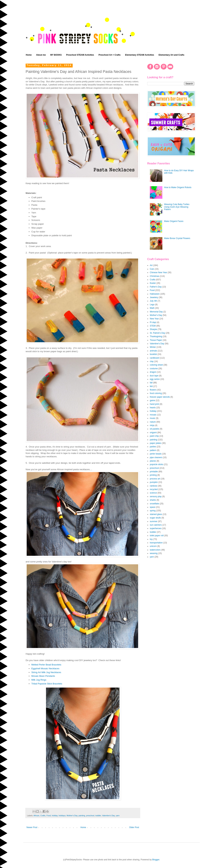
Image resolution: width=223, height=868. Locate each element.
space (153, 507)
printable (154, 472)
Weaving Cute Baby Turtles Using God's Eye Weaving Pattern (177, 207)
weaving (154, 553)
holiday (55, 816)
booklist (153, 354)
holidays (62, 816)
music (153, 418)
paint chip (154, 436)
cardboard (155, 358)
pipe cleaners (156, 457)
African (36, 816)
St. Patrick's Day (157, 333)
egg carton (155, 379)
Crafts (43, 816)
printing (153, 475)
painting (82, 816)
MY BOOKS (56, 55)
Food (49, 816)
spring (153, 511)
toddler (98, 816)
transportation (156, 543)
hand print (154, 404)
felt (151, 386)
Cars (152, 269)
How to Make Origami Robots (178, 187)
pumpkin (154, 482)
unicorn (153, 546)
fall (151, 383)
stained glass (156, 514)
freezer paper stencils (160, 397)
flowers (153, 390)
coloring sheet (156, 365)
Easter (153, 283)
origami (153, 433)
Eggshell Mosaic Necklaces (45, 668)
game (152, 400)
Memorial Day (156, 312)
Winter (153, 347)
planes (153, 461)
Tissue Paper (156, 340)
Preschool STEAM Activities (80, 55)
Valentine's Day (108, 816)
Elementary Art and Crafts (171, 55)
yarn (118, 816)
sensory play (156, 496)
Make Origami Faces (174, 221)
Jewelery (154, 297)
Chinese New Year (158, 272)
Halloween (155, 294)
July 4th (153, 301)
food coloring (156, 393)
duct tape (154, 376)
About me (41, 55)
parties (153, 447)
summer (154, 521)
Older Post (134, 827)
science (153, 493)
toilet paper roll (157, 536)
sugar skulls (155, 518)
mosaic (153, 415)
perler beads (156, 454)
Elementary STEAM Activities (140, 55)
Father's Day (156, 287)
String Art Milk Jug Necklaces (46, 672)
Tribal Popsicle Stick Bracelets (47, 684)
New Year (154, 319)
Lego (152, 305)
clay (152, 361)
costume (154, 369)
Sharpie (153, 329)
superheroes (156, 528)
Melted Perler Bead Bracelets (46, 665)
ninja (152, 425)
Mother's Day (72, 816)
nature (153, 422)
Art (151, 265)
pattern (153, 450)
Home (29, 55)
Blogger (156, 860)
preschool (90, 816)
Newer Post (32, 827)
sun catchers (156, 525)
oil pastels (154, 429)
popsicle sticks (157, 464)
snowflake (154, 504)
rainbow (153, 486)
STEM (153, 326)
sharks (153, 500)
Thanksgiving (156, 336)
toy (151, 539)
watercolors (155, 550)
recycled (154, 489)
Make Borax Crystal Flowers (177, 238)
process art (155, 479)
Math (152, 308)
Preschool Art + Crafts (109, 55)
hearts (153, 408)
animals (153, 351)
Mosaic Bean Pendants (43, 676)
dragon (153, 372)
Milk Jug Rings (39, 680)
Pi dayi (153, 322)
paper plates (156, 443)
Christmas (155, 276)
